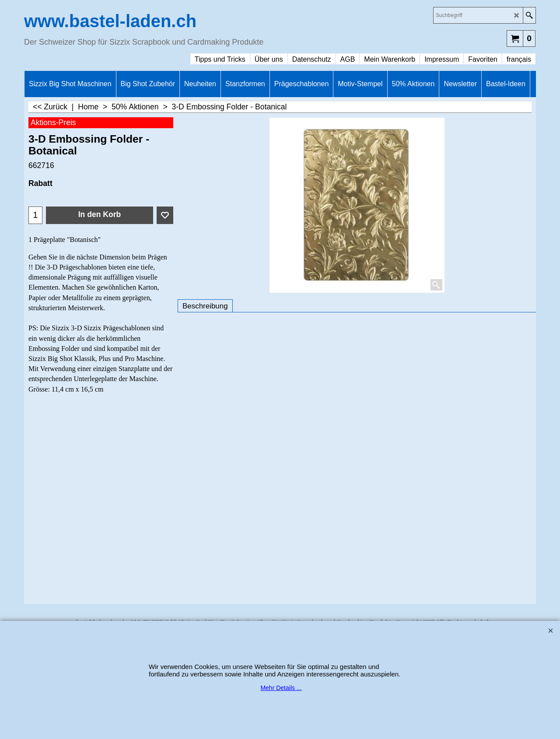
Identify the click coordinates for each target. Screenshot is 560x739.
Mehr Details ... (281, 688)
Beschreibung (205, 306)
